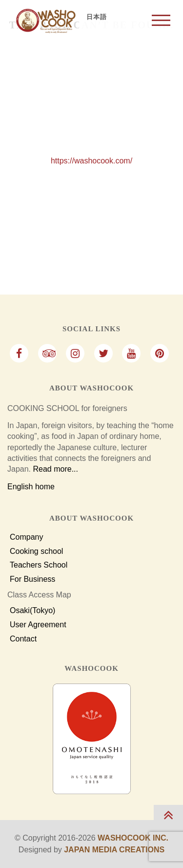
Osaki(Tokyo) (32, 611)
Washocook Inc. (133, 838)
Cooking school (36, 551)
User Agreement (38, 625)
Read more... (55, 469)
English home (31, 487)
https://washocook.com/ (91, 161)
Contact (23, 639)
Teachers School (39, 565)
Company (26, 537)
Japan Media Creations (114, 850)
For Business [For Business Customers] (32, 579)
